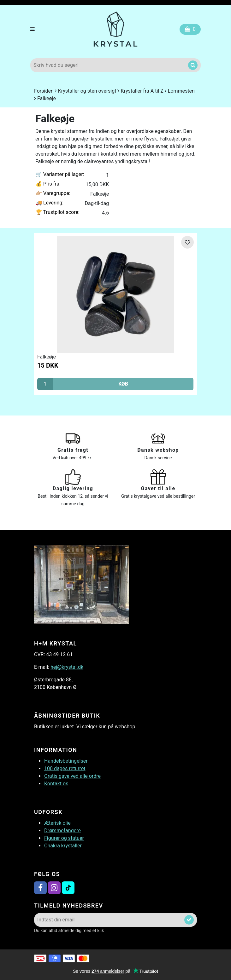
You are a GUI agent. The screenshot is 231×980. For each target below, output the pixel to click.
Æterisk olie (57, 823)
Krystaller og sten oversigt (87, 91)
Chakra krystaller (63, 846)
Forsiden (44, 91)
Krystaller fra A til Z (142, 91)
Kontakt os (56, 784)
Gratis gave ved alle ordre (72, 776)
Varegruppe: (53, 193)
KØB (123, 384)
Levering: (50, 203)
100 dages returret (65, 768)
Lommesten (181, 91)
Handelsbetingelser (66, 761)
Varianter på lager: (60, 174)
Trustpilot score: (58, 212)
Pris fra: (48, 184)
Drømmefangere (62, 831)
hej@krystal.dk (67, 667)
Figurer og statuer (64, 838)
